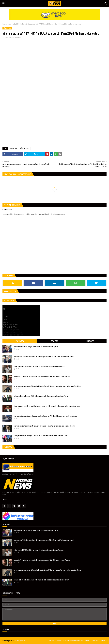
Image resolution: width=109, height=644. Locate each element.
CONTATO (104, 641)
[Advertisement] (54, 113)
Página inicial (7, 24)
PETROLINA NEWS (20, 641)
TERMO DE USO (61, 641)
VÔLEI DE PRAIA (18, 24)
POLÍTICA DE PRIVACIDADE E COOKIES (79, 641)
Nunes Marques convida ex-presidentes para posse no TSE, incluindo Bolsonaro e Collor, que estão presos (47, 406)
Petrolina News (9, 38)
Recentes (54, 341)
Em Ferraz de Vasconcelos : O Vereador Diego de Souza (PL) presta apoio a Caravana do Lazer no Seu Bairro (47, 386)
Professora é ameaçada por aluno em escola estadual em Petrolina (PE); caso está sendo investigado (45, 416)
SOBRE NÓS (95, 641)
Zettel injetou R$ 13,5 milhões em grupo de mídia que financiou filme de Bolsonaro (39, 366)
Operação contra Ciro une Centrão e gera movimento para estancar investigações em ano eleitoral (44, 426)
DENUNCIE (52, 641)
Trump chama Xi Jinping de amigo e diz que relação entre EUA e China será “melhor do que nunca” (44, 356)
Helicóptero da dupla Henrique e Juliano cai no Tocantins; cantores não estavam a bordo (41, 436)
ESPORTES (14, 148)
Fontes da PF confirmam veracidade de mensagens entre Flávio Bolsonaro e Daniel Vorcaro (42, 376)
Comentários (89, 341)
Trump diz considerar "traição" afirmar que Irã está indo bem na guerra (36, 347)
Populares (20, 341)
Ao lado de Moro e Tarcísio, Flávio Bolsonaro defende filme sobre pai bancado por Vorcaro (42, 396)
